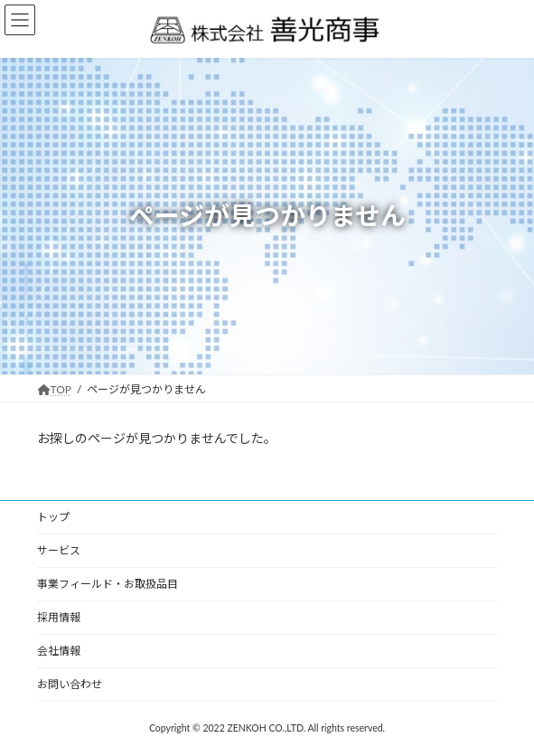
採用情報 (59, 617)
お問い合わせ (70, 684)
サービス (59, 550)
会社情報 (59, 651)
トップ (53, 517)
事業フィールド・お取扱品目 (108, 584)
